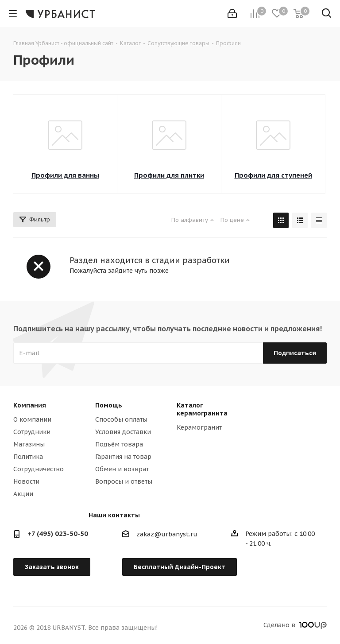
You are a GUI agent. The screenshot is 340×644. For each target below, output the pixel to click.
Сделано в (295, 625)
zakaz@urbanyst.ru (167, 534)
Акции (23, 494)
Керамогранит (199, 427)
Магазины (29, 444)
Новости (26, 481)
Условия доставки (123, 432)
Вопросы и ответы (124, 481)
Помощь (109, 405)
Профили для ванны (65, 175)
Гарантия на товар (123, 457)
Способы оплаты (121, 419)
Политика (28, 457)
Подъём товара (119, 444)
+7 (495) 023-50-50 (58, 533)
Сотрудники (32, 432)
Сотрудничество (39, 469)
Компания (30, 405)
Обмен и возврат (122, 469)
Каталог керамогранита (202, 409)
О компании (32, 419)
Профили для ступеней (273, 175)
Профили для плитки (169, 175)
